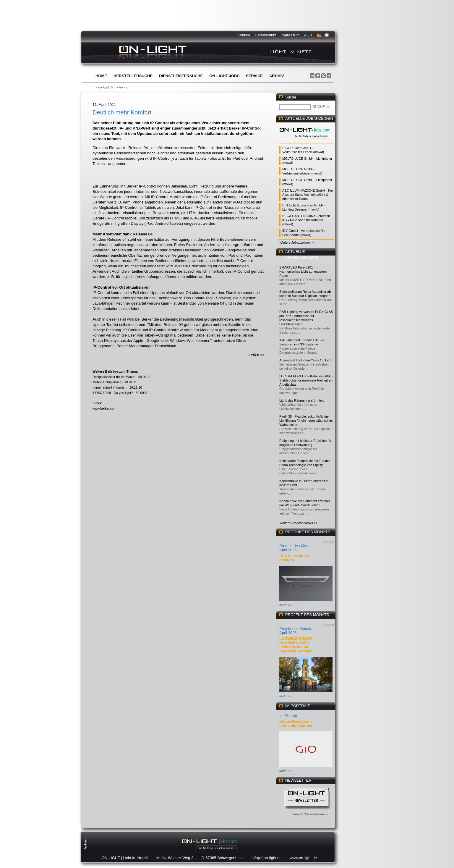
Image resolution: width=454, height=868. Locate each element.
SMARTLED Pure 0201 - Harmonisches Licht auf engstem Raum (303, 271)
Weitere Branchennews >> (298, 523)
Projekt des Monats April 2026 (296, 631)
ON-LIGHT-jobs (224, 76)
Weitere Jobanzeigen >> (297, 243)
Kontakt (244, 35)
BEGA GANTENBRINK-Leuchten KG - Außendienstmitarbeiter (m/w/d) (306, 220)
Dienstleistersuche (181, 76)
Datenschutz (265, 35)
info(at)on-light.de (267, 858)
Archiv (277, 76)
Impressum (290, 35)
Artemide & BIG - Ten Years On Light (306, 360)
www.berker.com (104, 408)
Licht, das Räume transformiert (301, 400)
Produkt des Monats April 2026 (296, 548)
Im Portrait (288, 716)
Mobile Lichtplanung (107, 382)
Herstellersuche (133, 76)
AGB (308, 35)
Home (101, 76)
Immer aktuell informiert (110, 387)
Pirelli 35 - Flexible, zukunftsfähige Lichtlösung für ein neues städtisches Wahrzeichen (306, 421)
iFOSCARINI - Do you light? (113, 393)
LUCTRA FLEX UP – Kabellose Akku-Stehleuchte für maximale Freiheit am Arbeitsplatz (306, 380)
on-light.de (106, 87)
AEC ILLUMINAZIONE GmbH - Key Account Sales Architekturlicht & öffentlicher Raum (308, 195)
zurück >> (256, 355)
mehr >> (285, 605)
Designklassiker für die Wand (114, 377)
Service (254, 76)
